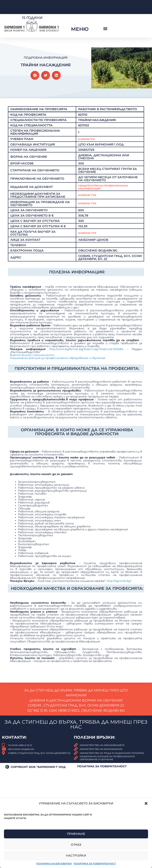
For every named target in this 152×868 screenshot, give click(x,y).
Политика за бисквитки (54, 864)
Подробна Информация (46, 58)
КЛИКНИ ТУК (88, 268)
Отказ (76, 845)
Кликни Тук (88, 172)
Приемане (76, 834)
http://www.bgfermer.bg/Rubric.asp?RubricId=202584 (86, 437)
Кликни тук (88, 230)
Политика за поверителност (95, 864)
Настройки (76, 855)
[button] (146, 803)
